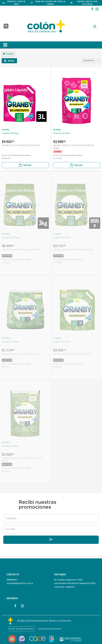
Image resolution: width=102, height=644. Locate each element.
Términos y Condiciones (60, 621)
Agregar (25, 165)
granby (8, 54)
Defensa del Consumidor (50, 629)
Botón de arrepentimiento (21, 629)
